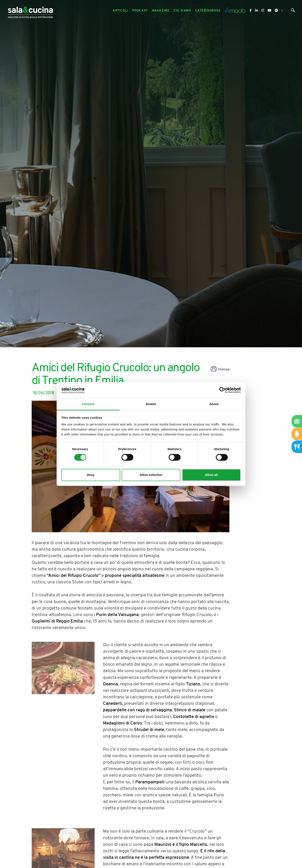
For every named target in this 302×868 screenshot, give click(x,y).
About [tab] (214, 404)
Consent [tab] (88, 404)
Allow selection (151, 475)
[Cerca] (293, 11)
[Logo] (30, 11)
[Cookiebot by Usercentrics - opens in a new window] (222, 390)
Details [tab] (151, 404)
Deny (91, 475)
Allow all (211, 475)
